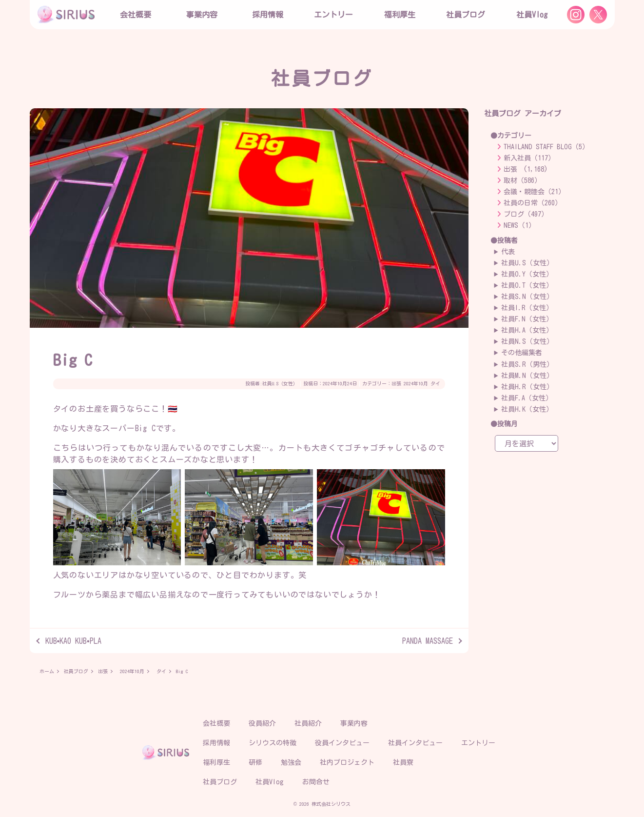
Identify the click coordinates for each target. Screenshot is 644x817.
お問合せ (316, 782)
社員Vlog (532, 15)
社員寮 (403, 762)
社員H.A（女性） (527, 330)
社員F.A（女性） (527, 398)
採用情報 (216, 743)
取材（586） (522, 180)
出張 (396, 383)
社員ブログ (466, 15)
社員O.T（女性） (527, 285)
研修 (255, 762)
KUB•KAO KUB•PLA (73, 641)
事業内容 (202, 15)
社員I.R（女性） (527, 308)
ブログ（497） (526, 214)
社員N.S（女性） (527, 341)
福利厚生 (216, 762)
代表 (508, 252)
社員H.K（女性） (527, 409)
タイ (435, 383)
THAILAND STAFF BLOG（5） (546, 147)
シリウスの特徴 (273, 743)
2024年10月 (416, 383)
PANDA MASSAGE (428, 641)
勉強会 (291, 762)
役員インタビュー (342, 743)
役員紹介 (262, 723)
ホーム (47, 671)
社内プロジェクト (347, 762)
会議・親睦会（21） (534, 192)
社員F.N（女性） (527, 319)
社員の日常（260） (533, 203)
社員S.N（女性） (527, 297)
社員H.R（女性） (527, 387)
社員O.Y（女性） (527, 274)
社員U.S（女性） (280, 383)
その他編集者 (522, 353)
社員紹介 (308, 723)
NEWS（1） (519, 225)
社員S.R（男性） (527, 364)
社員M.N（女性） (527, 376)
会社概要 (216, 723)
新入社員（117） (529, 158)
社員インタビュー (415, 743)
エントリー (333, 15)
